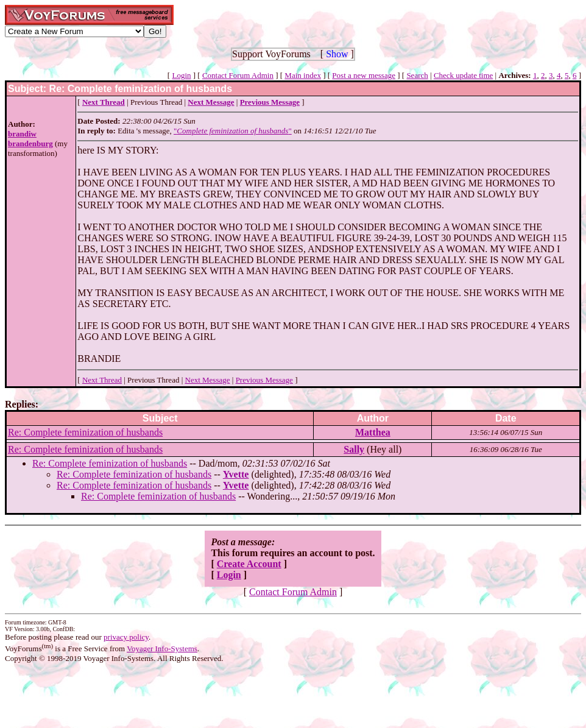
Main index (303, 75)
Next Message (208, 380)
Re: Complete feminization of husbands (85, 432)
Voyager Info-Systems (162, 648)
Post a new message (364, 75)
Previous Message (264, 380)
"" (233, 131)
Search (417, 75)
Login (181, 75)
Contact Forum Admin (238, 75)
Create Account (249, 564)
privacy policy (126, 637)
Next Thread (102, 380)
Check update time (463, 75)
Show (337, 54)
